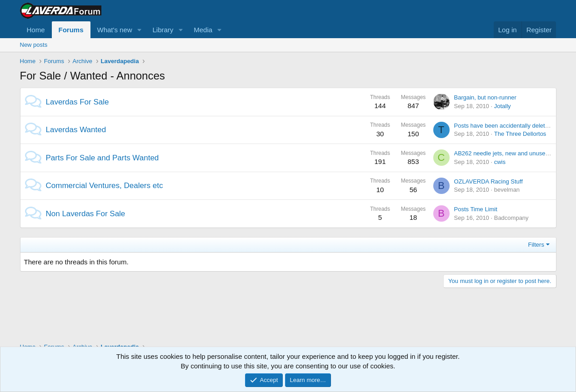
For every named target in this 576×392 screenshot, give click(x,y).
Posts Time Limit (476, 209)
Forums (71, 30)
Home (36, 30)
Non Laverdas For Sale (86, 214)
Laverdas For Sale (78, 102)
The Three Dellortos (520, 134)
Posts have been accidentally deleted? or (508, 126)
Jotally (503, 106)
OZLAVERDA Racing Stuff (488, 181)
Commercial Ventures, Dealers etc (105, 186)
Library (163, 30)
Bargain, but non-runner (485, 97)
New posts (34, 45)
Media (203, 30)
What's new (115, 30)
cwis (500, 162)
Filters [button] (536, 245)
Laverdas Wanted (76, 130)
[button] (139, 30)
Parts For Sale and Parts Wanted (103, 158)
